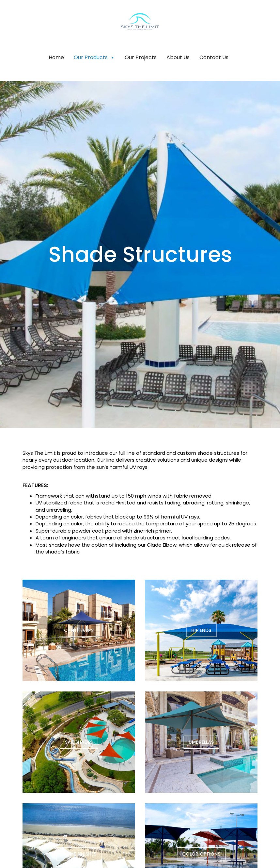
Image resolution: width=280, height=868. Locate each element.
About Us (178, 57)
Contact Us (214, 57)
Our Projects (141, 57)
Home (56, 57)
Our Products (94, 58)
